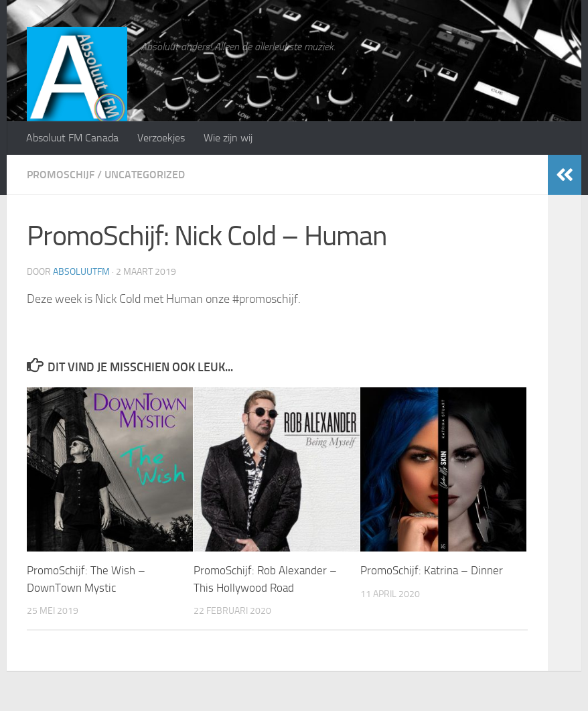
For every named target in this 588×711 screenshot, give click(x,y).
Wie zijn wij (228, 138)
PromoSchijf (61, 175)
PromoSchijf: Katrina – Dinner (432, 570)
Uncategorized (145, 175)
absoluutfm (81, 272)
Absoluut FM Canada (72, 138)
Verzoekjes (161, 138)
